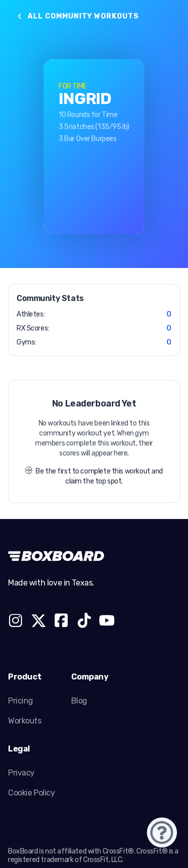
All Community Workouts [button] (77, 16)
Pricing (21, 701)
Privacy (21, 773)
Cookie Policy (32, 793)
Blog (79, 701)
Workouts (25, 721)
